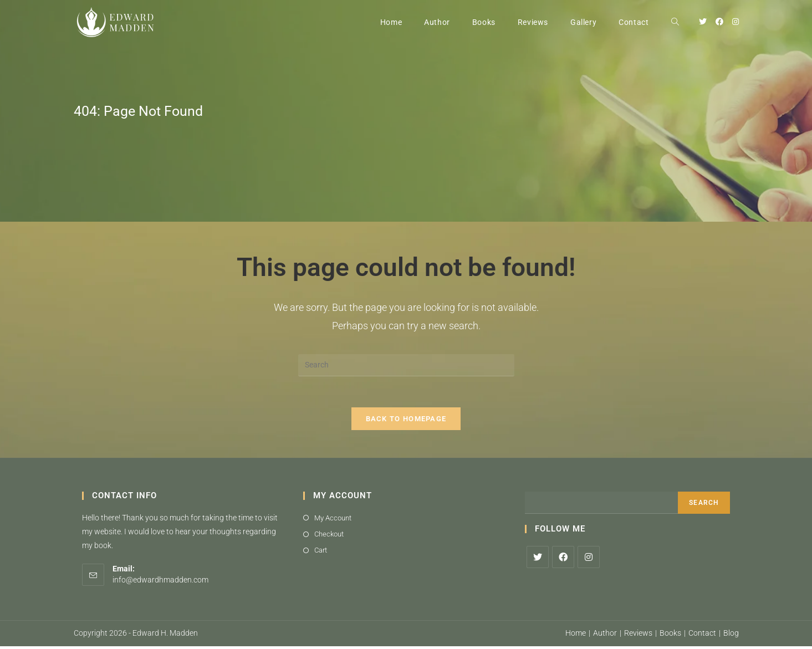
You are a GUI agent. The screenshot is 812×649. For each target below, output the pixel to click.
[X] (538, 559)
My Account (333, 520)
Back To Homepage (406, 421)
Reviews (638, 636)
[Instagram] (589, 559)
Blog (731, 636)
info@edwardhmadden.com (160, 582)
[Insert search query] (406, 365)
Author (605, 636)
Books (670, 636)
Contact (702, 636)
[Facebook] (563, 559)
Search (704, 505)
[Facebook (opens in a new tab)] (719, 22)
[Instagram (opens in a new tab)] (736, 22)
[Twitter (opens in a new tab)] (703, 22)
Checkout (329, 536)
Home (576, 636)
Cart (321, 553)
